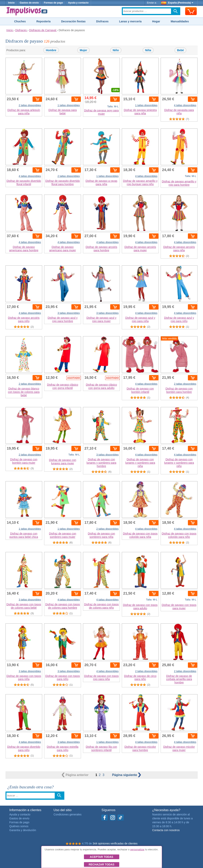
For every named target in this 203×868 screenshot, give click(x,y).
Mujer (83, 50)
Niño (116, 50)
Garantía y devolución (23, 830)
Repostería (43, 21)
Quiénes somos (19, 826)
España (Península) (177, 3)
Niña (148, 50)
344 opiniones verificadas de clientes (115, 843)
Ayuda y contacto (78, 3)
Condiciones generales (67, 814)
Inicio (11, 3)
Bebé (180, 50)
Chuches (20, 21)
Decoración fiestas (73, 21)
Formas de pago (53, 3)
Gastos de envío (29, 3)
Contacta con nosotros (166, 830)
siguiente (127, 775)
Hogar (156, 21)
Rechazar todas (101, 864)
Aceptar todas (101, 857)
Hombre (51, 50)
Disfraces (102, 21)
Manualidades (180, 21)
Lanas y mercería (130, 21)
